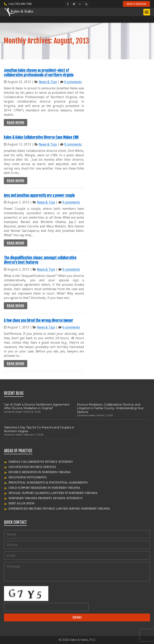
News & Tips (48, 82)
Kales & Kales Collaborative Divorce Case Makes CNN (41, 137)
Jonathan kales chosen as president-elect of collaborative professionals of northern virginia (39, 73)
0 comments (73, 82)
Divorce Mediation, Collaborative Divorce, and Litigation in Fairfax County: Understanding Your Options (110, 408)
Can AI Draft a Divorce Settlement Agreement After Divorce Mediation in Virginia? (37, 406)
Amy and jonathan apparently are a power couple (39, 195)
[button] (147, 12)
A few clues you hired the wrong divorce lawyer (38, 320)
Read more (16, 123)
